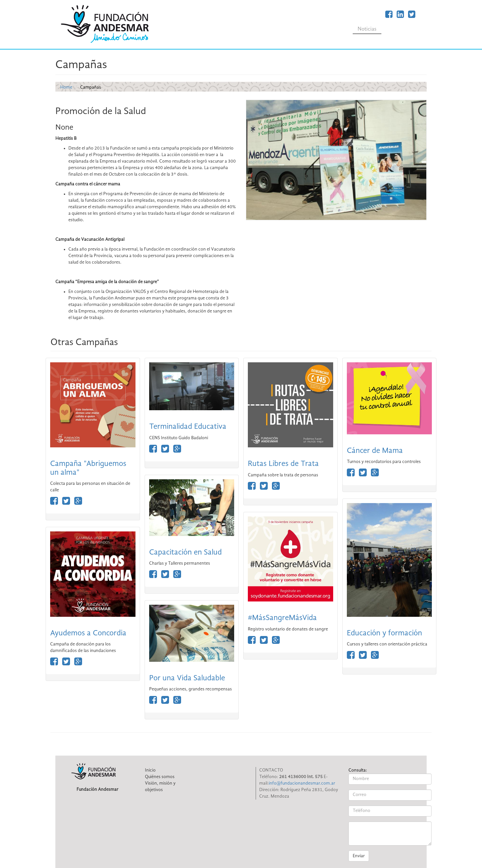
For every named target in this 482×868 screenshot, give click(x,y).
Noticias (367, 29)
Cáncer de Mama (375, 451)
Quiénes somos (160, 777)
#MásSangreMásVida (282, 618)
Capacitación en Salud (185, 553)
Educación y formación (384, 633)
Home (66, 87)
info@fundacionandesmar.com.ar (302, 783)
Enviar (359, 856)
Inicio (150, 770)
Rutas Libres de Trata (283, 464)
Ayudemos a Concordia (88, 633)
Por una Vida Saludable (187, 678)
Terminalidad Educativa (188, 427)
